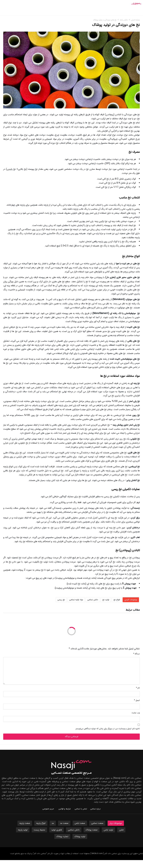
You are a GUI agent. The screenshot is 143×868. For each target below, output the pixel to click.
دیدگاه (137, 654)
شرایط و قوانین (65, 809)
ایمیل (137, 700)
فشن (121, 830)
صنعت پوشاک (92, 830)
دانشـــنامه (124, 20)
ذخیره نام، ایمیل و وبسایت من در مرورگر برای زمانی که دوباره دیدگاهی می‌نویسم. (107, 729)
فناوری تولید (57, 830)
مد (53, 823)
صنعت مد (64, 823)
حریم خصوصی (48, 809)
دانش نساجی (93, 600)
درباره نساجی (95, 809)
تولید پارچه (23, 830)
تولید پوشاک (80, 836)
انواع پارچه (41, 823)
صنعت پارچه (25, 823)
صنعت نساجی (97, 823)
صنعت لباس (80, 823)
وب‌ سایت (136, 713)
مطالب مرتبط (133, 610)
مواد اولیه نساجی (76, 600)
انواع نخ (117, 600)
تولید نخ (106, 600)
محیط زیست (39, 830)
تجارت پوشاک (62, 836)
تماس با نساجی (81, 809)
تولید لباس (108, 830)
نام (138, 688)
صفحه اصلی (135, 20)
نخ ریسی (61, 600)
